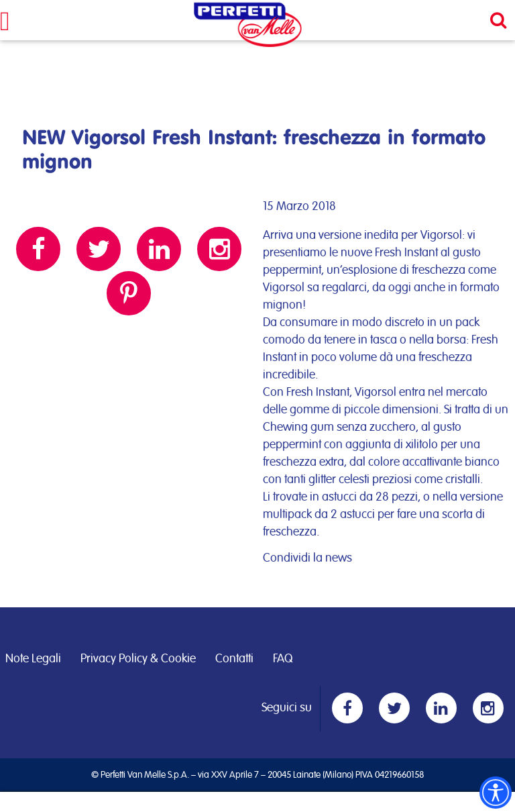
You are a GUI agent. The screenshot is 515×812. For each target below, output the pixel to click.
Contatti (234, 659)
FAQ (283, 659)
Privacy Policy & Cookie (138, 659)
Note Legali (33, 659)
